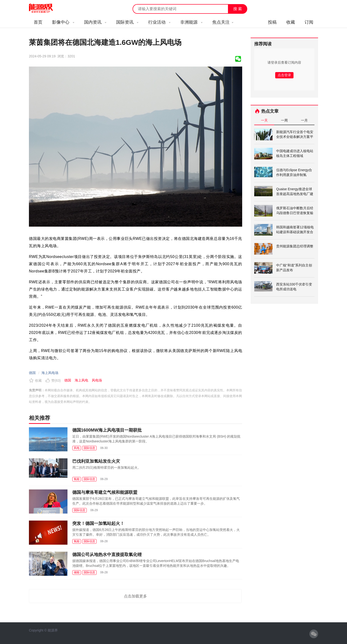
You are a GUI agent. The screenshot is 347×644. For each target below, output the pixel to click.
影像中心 (63, 22)
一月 (304, 120)
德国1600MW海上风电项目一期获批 (107, 430)
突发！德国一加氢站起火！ (98, 523)
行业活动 (159, 22)
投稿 (272, 22)
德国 (32, 373)
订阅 (309, 22)
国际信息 (89, 448)
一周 (284, 120)
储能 (77, 572)
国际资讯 (127, 22)
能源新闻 (45, 8)
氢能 (77, 479)
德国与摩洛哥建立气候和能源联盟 (105, 492)
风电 (77, 448)
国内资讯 (95, 22)
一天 (264, 120)
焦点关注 (223, 22)
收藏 (291, 22)
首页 (38, 22)
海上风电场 (50, 373)
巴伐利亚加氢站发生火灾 (96, 461)
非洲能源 (191, 22)
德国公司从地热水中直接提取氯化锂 (107, 555)
